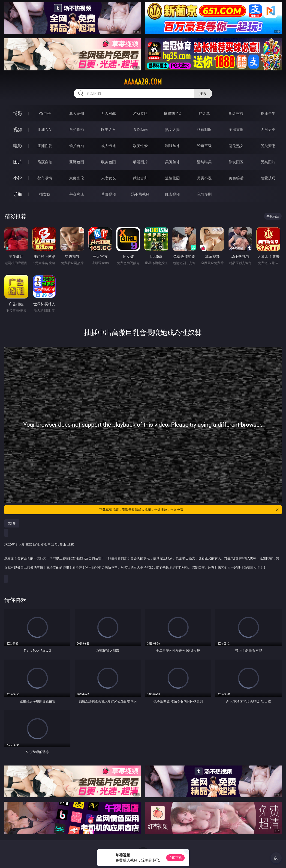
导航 (18, 194)
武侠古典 (140, 178)
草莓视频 (108, 194)
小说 (18, 178)
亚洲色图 (77, 162)
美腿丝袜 (172, 162)
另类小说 (204, 178)
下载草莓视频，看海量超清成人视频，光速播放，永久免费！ (189, 510)
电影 (18, 146)
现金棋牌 (236, 113)
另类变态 (268, 146)
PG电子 (45, 113)
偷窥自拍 (45, 162)
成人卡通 (108, 146)
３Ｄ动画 (140, 130)
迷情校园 (172, 178)
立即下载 (175, 858)
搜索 (203, 93)
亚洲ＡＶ (45, 130)
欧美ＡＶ (108, 130)
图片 (18, 162)
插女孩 (45, 194)
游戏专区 (140, 113)
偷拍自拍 (77, 146)
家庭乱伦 (77, 178)
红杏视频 (172, 194)
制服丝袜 (172, 146)
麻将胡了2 (172, 113)
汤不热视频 (140, 194)
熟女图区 (236, 162)
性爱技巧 (268, 178)
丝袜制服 (204, 130)
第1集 (12, 523)
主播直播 (236, 130)
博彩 (18, 113)
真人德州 (77, 113)
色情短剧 (204, 194)
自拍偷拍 (77, 130)
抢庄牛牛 (268, 113)
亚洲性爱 (45, 146)
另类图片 (268, 162)
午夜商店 (77, 194)
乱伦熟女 (236, 146)
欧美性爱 (140, 146)
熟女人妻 (172, 130)
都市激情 (45, 178)
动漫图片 (140, 162)
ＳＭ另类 (268, 130)
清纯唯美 (204, 162)
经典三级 (204, 146)
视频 (18, 129)
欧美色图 (108, 162)
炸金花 (204, 113)
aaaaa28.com (143, 82)
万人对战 (108, 113)
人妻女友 (108, 178)
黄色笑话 (236, 178)
